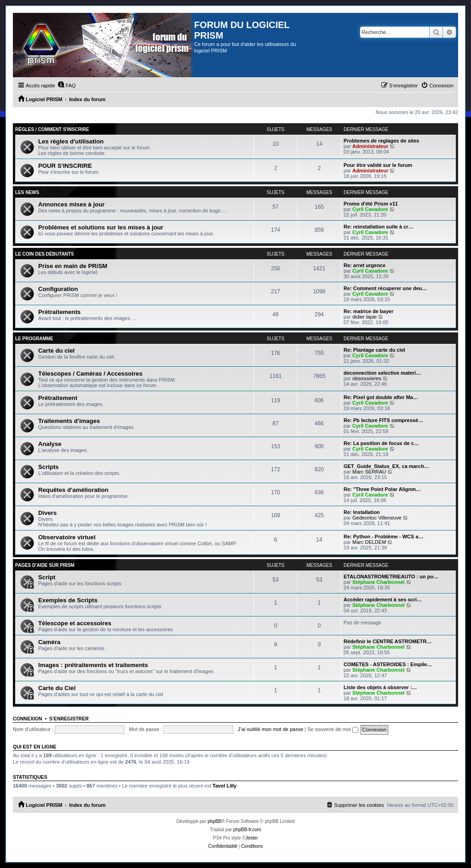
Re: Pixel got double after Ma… (381, 397)
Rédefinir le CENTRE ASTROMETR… (388, 641)
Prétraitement (58, 398)
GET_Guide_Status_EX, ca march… (386, 466)
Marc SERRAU (369, 472)
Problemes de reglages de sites (381, 141)
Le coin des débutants (45, 254)
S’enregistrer (69, 719)
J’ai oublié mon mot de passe (270, 729)
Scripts (49, 467)
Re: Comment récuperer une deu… (385, 288)
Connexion (28, 719)
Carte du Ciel (57, 688)
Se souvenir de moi (333, 729)
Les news (27, 192)
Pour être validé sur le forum (378, 165)
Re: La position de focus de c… (381, 443)
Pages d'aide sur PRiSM (45, 565)
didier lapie (365, 317)
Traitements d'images (69, 421)
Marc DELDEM (369, 542)
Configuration (58, 289)
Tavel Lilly (224, 786)
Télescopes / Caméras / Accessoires (90, 374)
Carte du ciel (56, 351)
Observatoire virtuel (67, 537)
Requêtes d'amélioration (73, 490)
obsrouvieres (367, 378)
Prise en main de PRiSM (73, 266)
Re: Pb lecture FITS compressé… (383, 420)
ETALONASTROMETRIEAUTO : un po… (391, 577)
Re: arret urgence (365, 265)
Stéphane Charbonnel (379, 582)
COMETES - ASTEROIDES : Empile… (388, 664)
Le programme (34, 339)
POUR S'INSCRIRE (65, 166)
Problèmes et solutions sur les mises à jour (101, 227)
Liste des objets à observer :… (380, 687)
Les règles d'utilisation (71, 141)
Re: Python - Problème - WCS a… (384, 537)
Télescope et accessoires (75, 623)
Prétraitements (59, 312)
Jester (252, 838)
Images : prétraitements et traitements (93, 665)
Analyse (50, 444)
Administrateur (370, 146)
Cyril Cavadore (370, 209)
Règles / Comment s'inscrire (52, 129)
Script (47, 577)
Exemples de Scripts (68, 600)
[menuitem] (67, 86)
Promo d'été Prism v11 (371, 204)
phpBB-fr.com (247, 830)
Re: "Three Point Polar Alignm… (382, 489)
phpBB (214, 821)
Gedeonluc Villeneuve (377, 518)
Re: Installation (362, 512)
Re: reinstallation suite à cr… (379, 227)
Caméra (49, 642)
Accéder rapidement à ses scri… (383, 600)
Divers (47, 513)
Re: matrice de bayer (368, 311)
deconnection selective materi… (382, 373)
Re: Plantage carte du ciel (374, 350)
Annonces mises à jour (71, 204)
